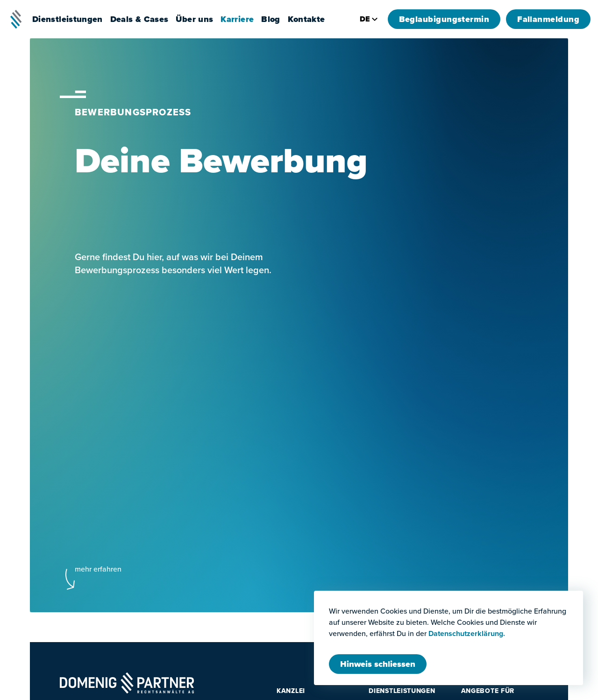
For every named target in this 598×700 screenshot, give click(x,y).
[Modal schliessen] (378, 664)
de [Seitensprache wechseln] (369, 19)
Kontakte (306, 19)
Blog (271, 19)
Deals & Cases (139, 19)
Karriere (237, 19)
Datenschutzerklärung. (467, 634)
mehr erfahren (98, 569)
